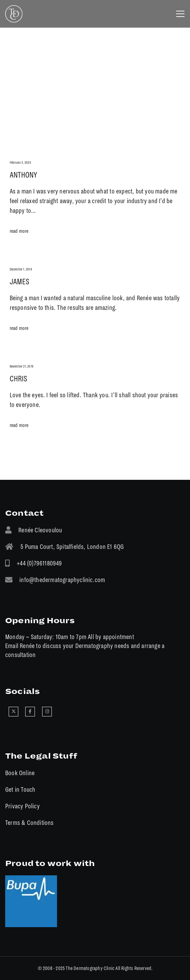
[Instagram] (47, 712)
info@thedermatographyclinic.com (62, 580)
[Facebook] (30, 712)
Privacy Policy (22, 806)
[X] (13, 712)
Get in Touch (20, 789)
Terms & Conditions (30, 823)
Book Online (20, 773)
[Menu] (178, 14)
